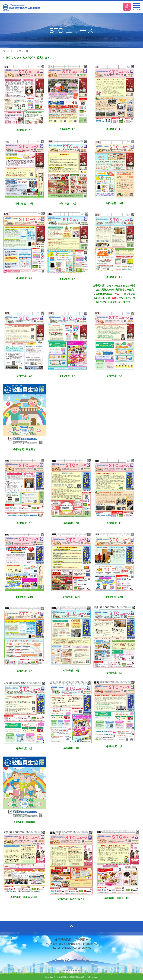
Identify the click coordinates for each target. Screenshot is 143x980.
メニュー (136, 8)
